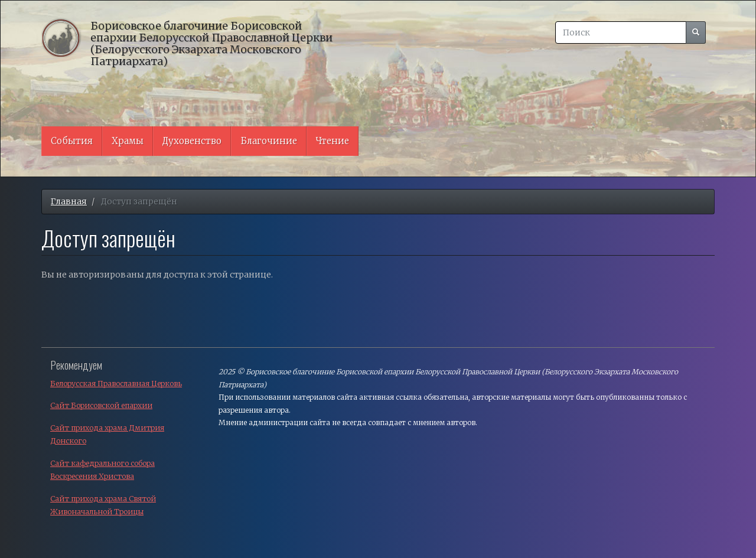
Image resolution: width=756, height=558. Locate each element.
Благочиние (269, 141)
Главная (69, 201)
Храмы (128, 141)
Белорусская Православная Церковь (116, 384)
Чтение (333, 141)
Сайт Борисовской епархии (101, 405)
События (72, 141)
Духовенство (192, 141)
